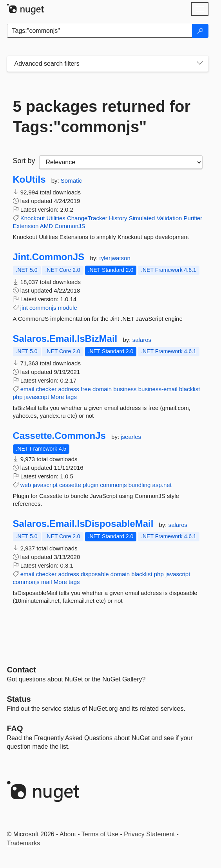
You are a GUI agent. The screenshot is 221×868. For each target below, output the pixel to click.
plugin (91, 485)
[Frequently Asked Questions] (15, 728)
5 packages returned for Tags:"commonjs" (102, 117)
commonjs (43, 308)
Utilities (56, 218)
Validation (169, 218)
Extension (26, 226)
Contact (22, 670)
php (18, 397)
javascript (37, 397)
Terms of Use (100, 834)
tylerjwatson (115, 258)
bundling (140, 485)
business (125, 389)
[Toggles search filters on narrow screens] (200, 64)
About (68, 834)
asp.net (162, 485)
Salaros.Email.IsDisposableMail (83, 524)
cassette (70, 485)
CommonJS (70, 226)
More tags (64, 397)
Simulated (142, 218)
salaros (142, 340)
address (68, 389)
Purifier (193, 218)
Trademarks (24, 843)
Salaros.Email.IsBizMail (65, 339)
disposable (95, 574)
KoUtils (29, 180)
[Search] (200, 31)
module (68, 308)
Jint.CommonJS (49, 257)
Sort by (24, 161)
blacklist (189, 389)
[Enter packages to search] (100, 31)
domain (102, 389)
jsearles (131, 437)
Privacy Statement (149, 834)
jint (24, 308)
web (26, 485)
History (118, 218)
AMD (46, 226)
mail (47, 582)
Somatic (71, 181)
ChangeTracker (87, 218)
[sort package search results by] (121, 162)
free (86, 389)
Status (19, 699)
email (27, 389)
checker (46, 389)
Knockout (33, 218)
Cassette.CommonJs (59, 436)
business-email (158, 389)
